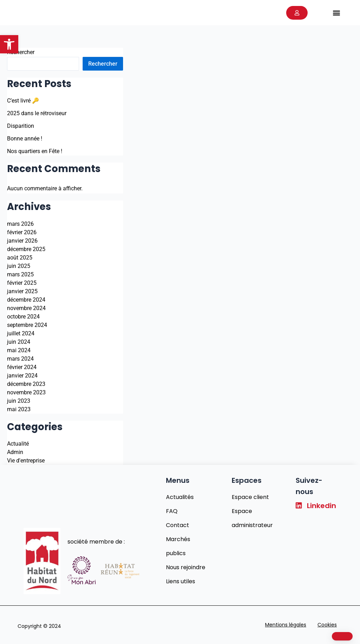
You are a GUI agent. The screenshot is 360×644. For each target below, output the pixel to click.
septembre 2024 (27, 325)
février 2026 (22, 232)
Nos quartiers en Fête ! (35, 151)
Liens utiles (181, 581)
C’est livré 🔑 (23, 101)
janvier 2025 (22, 291)
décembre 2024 (26, 300)
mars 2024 (20, 359)
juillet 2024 (21, 333)
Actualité (18, 444)
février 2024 (22, 367)
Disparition (21, 126)
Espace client (250, 497)
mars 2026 (20, 224)
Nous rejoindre (186, 567)
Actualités (180, 497)
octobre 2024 (23, 317)
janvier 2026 (22, 241)
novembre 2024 (26, 308)
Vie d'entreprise (26, 461)
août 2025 (20, 258)
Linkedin (316, 506)
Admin (15, 452)
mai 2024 (19, 350)
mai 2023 (19, 409)
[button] (9, 44)
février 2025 (22, 283)
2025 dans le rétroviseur (37, 113)
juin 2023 (19, 401)
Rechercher (21, 52)
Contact (178, 525)
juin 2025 (19, 266)
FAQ (172, 511)
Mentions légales (286, 625)
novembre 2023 (26, 392)
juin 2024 (19, 342)
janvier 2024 (22, 376)
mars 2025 (20, 274)
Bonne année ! (25, 139)
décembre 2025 (26, 249)
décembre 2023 (26, 384)
